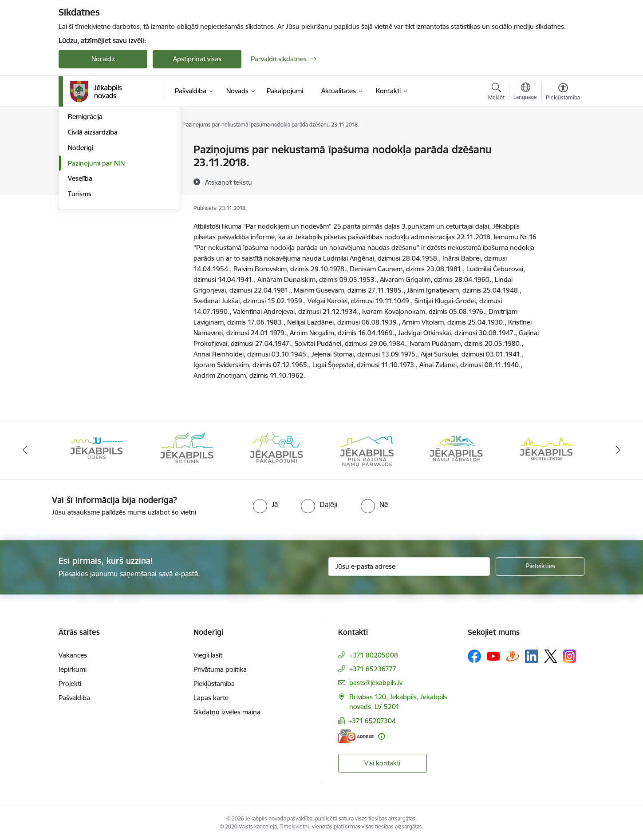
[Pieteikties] (540, 567)
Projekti (70, 683)
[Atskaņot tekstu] (229, 182)
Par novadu (85, 150)
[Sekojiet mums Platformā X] (551, 656)
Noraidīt (103, 59)
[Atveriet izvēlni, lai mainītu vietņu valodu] (525, 92)
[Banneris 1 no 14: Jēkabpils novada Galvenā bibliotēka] (97, 450)
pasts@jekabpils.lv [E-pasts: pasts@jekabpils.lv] (376, 683)
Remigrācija (85, 212)
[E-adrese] (356, 736)
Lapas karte (211, 698)
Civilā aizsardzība (93, 227)
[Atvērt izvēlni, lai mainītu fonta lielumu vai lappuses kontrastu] (563, 93)
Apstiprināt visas (197, 59)
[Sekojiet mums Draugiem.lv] (513, 656)
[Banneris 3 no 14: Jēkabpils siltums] (276, 450)
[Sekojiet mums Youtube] (493, 656)
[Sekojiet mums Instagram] (570, 656)
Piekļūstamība (214, 683)
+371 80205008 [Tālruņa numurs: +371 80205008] (374, 655)
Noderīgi (81, 243)
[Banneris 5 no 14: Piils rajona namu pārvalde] (456, 450)
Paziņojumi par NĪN (96, 258)
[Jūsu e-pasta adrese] (409, 567)
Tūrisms (80, 289)
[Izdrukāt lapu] (563, 146)
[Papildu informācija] (381, 736)
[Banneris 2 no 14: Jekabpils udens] (187, 450)
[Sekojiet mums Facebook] (474, 656)
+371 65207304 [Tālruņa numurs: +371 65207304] (372, 721)
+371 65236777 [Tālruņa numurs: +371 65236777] (373, 669)
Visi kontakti (382, 763)
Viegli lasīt (208, 655)
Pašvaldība (74, 698)
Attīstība (80, 181)
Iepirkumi (73, 669)
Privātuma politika (220, 669)
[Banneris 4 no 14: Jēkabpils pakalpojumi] (367, 450)
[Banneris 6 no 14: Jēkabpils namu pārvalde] (546, 450)
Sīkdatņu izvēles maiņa (227, 712)
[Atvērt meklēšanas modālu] (496, 93)
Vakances (73, 655)
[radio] (265, 504)
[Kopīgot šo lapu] (563, 168)
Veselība (80, 273)
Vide (74, 165)
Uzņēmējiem (86, 196)
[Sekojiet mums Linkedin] (532, 656)
